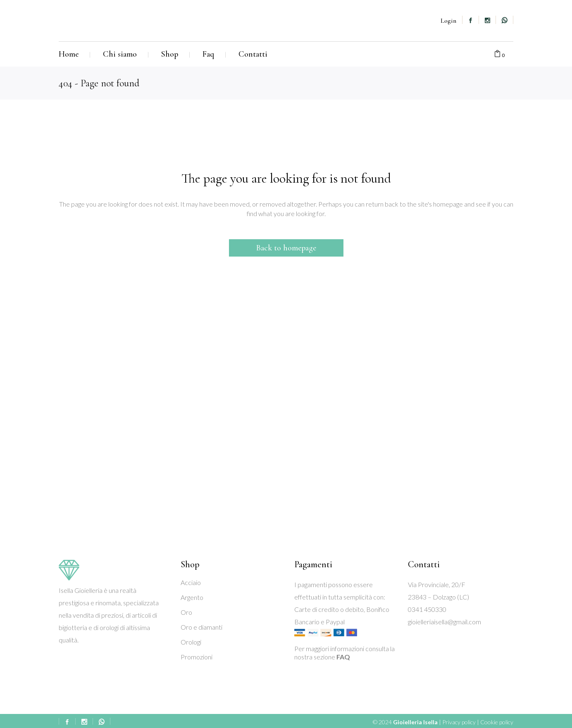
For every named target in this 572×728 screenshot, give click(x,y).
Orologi (191, 642)
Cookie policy (497, 722)
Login (448, 21)
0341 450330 (427, 609)
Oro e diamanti (201, 627)
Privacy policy (459, 722)
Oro (186, 612)
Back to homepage (286, 248)
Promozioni (197, 657)
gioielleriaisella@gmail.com (444, 622)
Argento (192, 597)
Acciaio (191, 582)
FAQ (343, 657)
